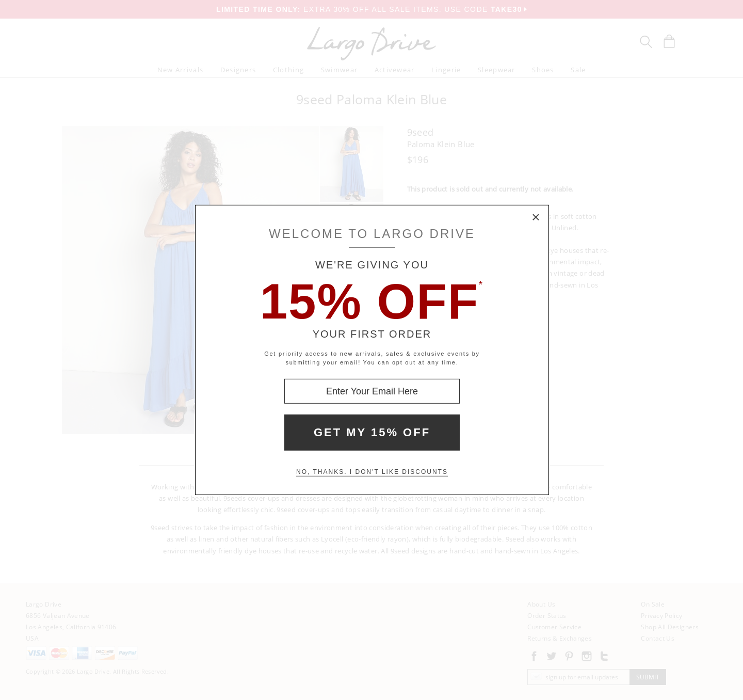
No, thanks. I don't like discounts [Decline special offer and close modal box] (372, 472)
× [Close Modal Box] (536, 218)
